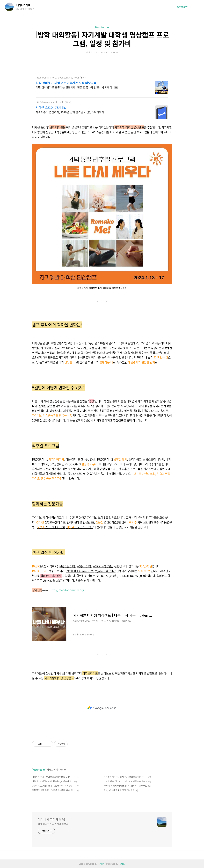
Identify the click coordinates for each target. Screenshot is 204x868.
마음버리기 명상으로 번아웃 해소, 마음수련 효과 (53, 781)
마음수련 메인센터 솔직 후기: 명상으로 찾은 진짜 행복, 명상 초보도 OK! (125, 777)
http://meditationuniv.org (67, 590)
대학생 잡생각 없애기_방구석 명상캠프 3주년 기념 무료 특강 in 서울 (54, 790)
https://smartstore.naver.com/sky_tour (57, 78)
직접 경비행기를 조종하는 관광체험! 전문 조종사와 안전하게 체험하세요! (77, 87)
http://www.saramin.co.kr (50, 102)
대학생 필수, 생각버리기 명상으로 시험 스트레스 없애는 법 (125, 781)
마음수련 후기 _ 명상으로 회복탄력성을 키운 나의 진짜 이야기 (54, 777)
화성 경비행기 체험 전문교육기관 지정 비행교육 (66, 83)
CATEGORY (188, 7)
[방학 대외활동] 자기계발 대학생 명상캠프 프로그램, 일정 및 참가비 (102, 39)
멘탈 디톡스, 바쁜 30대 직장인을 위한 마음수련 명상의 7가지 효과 (54, 786)
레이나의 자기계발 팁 (51, 819)
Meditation (102, 27)
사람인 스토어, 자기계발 (51, 107)
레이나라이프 (25, 5)
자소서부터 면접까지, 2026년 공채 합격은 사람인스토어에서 (70, 112)
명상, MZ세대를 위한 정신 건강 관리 (119, 790)
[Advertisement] (102, 708)
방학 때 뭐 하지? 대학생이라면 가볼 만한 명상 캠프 (125, 786)
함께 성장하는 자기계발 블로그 (53, 824)
